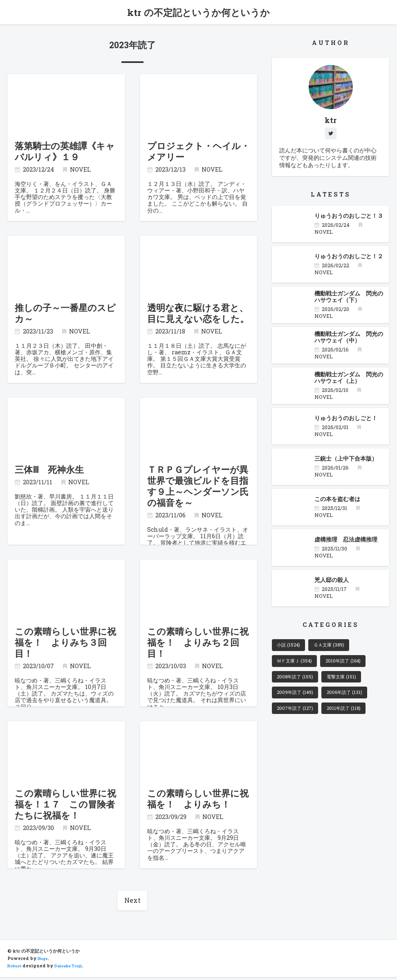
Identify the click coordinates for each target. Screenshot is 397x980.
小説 (291, 648)
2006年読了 (353, 700)
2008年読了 (298, 683)
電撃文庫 (349, 683)
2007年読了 (298, 718)
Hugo (44, 962)
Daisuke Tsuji (74, 969)
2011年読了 (352, 718)
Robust (16, 969)
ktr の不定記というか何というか (199, 13)
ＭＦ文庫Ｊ (298, 665)
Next (132, 903)
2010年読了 (352, 665)
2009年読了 (298, 700)
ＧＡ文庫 (336, 648)
